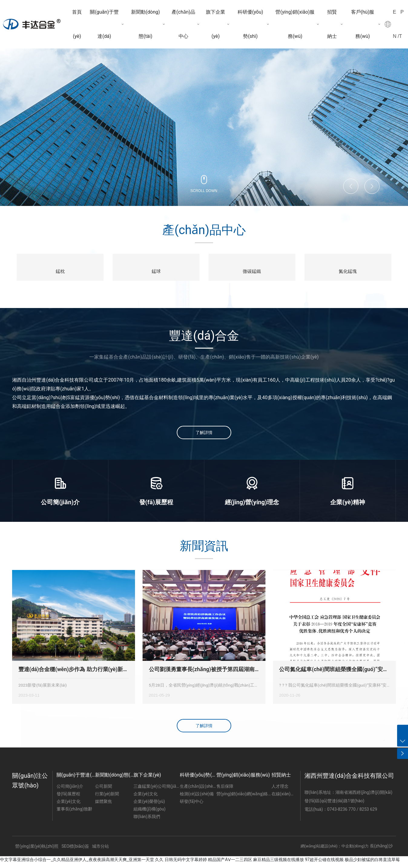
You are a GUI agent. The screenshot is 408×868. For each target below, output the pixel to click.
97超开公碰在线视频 (324, 864)
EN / (396, 24)
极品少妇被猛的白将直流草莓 (372, 864)
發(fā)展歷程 (156, 507)
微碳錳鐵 (252, 272)
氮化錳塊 (348, 272)
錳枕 (60, 272)
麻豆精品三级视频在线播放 (278, 864)
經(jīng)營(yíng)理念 (252, 507)
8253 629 (369, 814)
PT (401, 24)
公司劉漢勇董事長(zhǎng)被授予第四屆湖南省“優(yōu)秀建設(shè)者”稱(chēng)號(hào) (202, 675)
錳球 (156, 272)
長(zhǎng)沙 (381, 850)
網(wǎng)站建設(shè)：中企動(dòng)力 (335, 851)
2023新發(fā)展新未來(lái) (43, 690)
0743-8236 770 (342, 814)
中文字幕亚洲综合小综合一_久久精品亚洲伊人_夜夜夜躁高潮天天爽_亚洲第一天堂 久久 (82, 864)
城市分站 (100, 851)
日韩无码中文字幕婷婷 (186, 864)
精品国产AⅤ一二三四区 (230, 864)
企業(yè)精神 (348, 507)
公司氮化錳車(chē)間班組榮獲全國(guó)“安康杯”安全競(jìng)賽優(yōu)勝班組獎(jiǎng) (334, 675)
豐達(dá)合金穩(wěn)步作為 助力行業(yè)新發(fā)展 (74, 675)
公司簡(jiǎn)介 (60, 507)
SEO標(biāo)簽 (75, 851)
